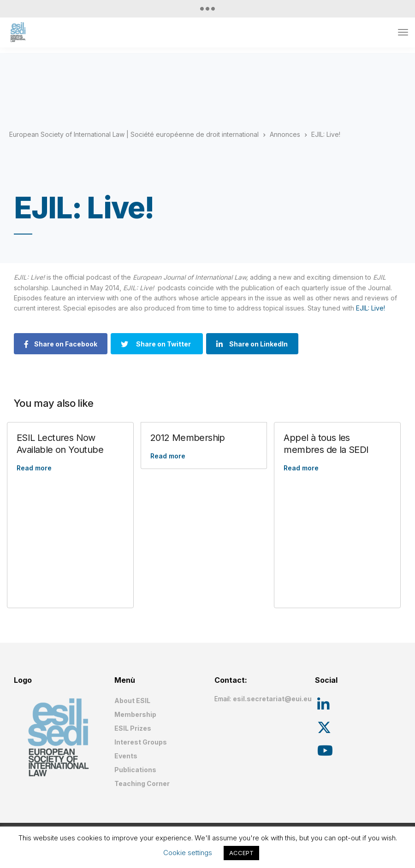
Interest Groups (141, 742)
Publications (135, 770)
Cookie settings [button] (188, 853)
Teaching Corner (142, 783)
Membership (135, 714)
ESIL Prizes (133, 728)
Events (126, 756)
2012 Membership (188, 438)
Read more (34, 468)
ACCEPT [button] (241, 853)
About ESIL (132, 701)
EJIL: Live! (371, 308)
